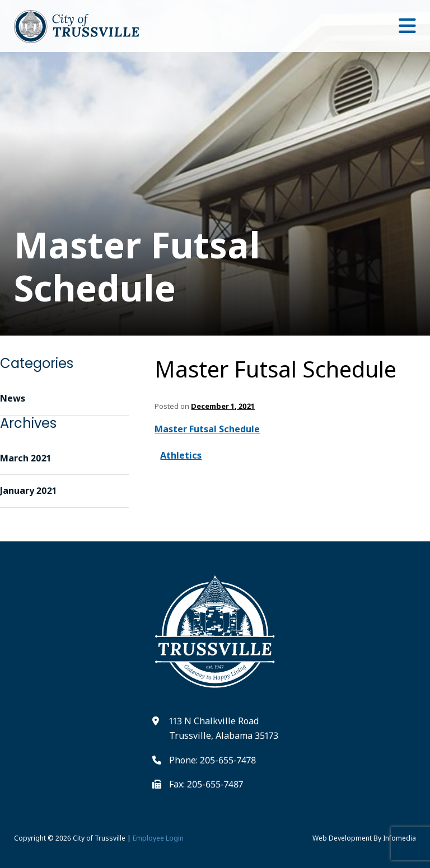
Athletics (181, 455)
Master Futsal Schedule (275, 369)
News (13, 398)
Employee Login (158, 838)
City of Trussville (99, 838)
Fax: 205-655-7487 (206, 784)
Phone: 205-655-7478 (212, 760)
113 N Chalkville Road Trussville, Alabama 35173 (224, 728)
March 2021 (25, 458)
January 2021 (28, 490)
